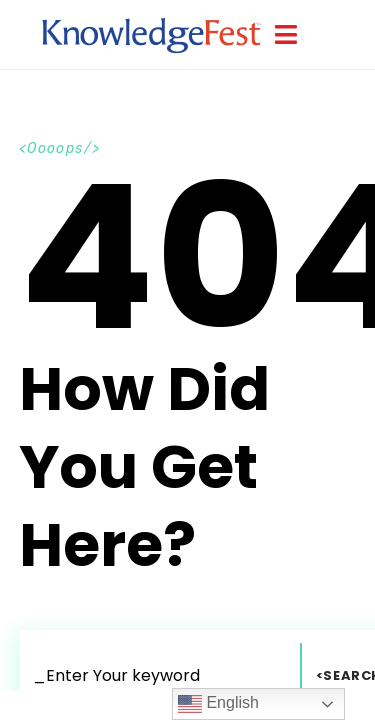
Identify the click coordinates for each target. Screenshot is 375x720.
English (218, 704)
